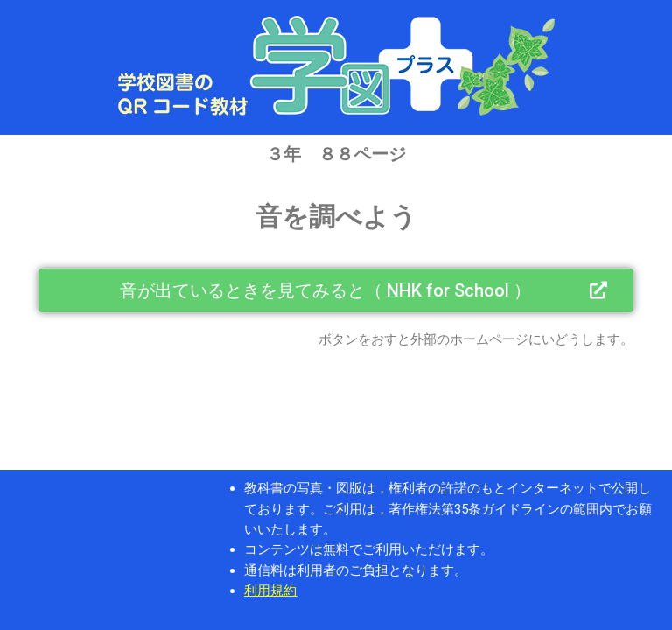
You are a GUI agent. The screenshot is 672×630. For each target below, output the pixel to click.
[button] (336, 290)
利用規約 (270, 591)
